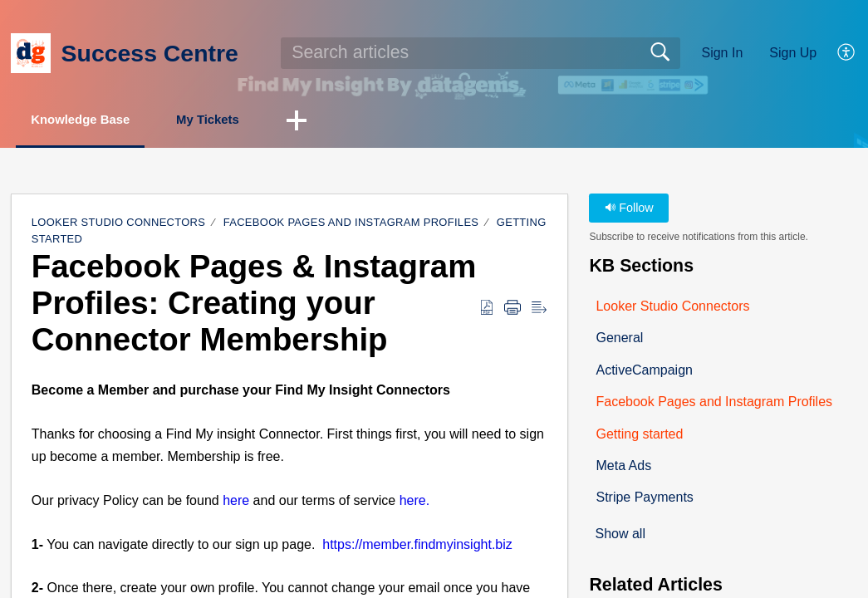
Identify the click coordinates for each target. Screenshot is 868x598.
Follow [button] (629, 209)
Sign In (722, 53)
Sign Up (793, 53)
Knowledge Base (93, 121)
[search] (480, 53)
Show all (620, 536)
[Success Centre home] (31, 53)
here (236, 502)
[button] (847, 53)
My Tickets (238, 121)
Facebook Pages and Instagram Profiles (351, 224)
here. (414, 502)
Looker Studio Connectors (118, 224)
